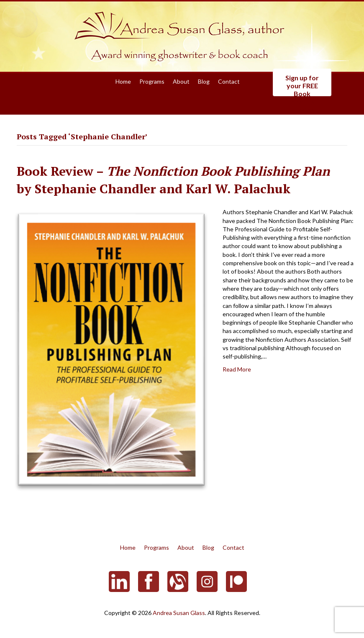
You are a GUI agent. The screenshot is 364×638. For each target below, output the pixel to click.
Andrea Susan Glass (179, 613)
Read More (237, 369)
